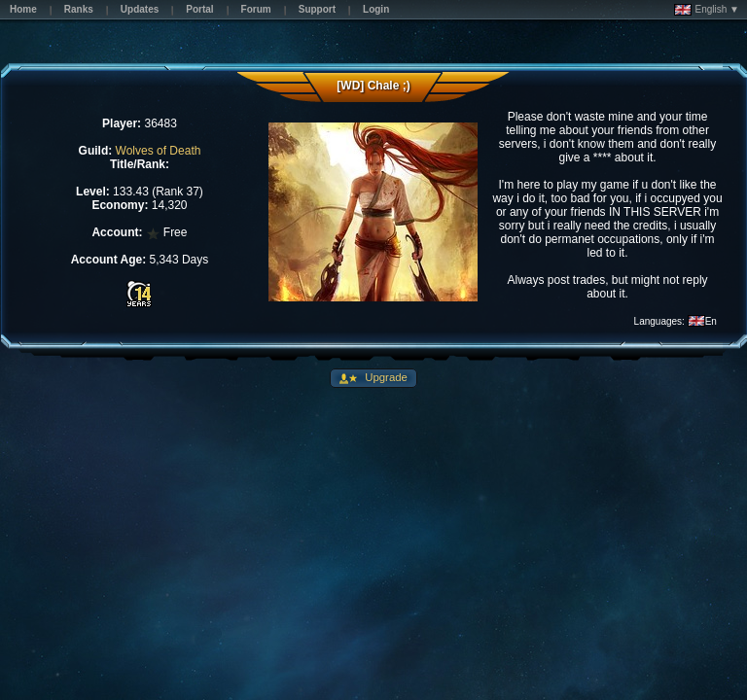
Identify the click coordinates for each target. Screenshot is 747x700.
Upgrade (385, 377)
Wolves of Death (159, 151)
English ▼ (707, 10)
